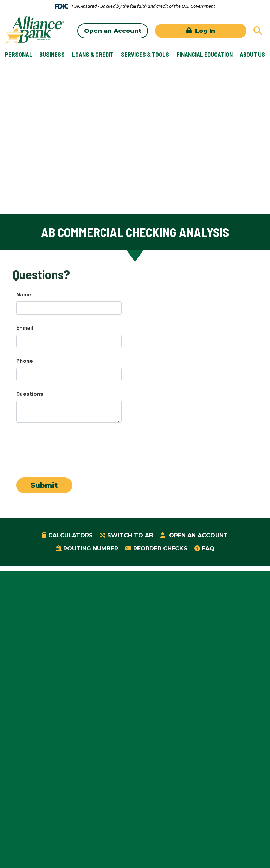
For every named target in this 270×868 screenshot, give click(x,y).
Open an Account (113, 31)
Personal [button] (19, 54)
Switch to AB (130, 535)
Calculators (70, 535)
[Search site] (258, 31)
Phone (25, 360)
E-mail (25, 327)
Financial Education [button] (205, 54)
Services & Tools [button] (145, 54)
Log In (204, 31)
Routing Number (91, 548)
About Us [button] (252, 54)
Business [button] (52, 54)
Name (24, 294)
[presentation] (70, 447)
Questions (30, 394)
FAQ (208, 548)
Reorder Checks (160, 548)
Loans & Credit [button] (93, 54)
